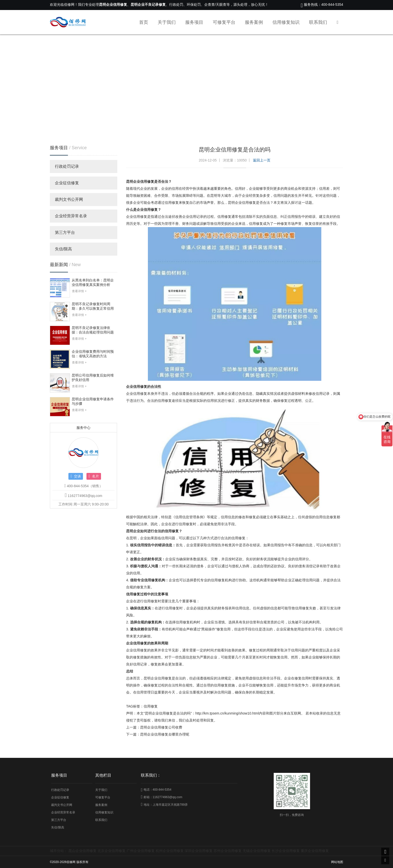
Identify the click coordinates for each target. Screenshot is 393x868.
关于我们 (167, 22)
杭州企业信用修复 (170, 851)
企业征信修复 (67, 183)
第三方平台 (65, 232)
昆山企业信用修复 (82, 851)
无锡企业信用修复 (257, 851)
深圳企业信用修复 (199, 851)
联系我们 (318, 22)
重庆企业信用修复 (315, 851)
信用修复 (151, 706)
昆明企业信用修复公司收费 (161, 727)
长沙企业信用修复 (286, 851)
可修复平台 (224, 22)
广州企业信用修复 (141, 851)
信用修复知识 (286, 22)
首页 (144, 22)
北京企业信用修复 (112, 851)
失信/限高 (63, 249)
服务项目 (194, 22)
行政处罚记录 (67, 166)
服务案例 (254, 22)
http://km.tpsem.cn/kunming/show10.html (227, 713)
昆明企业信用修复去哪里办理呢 (165, 734)
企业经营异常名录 (71, 216)
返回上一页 (262, 160)
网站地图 (337, 862)
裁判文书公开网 (69, 199)
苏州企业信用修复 (228, 851)
